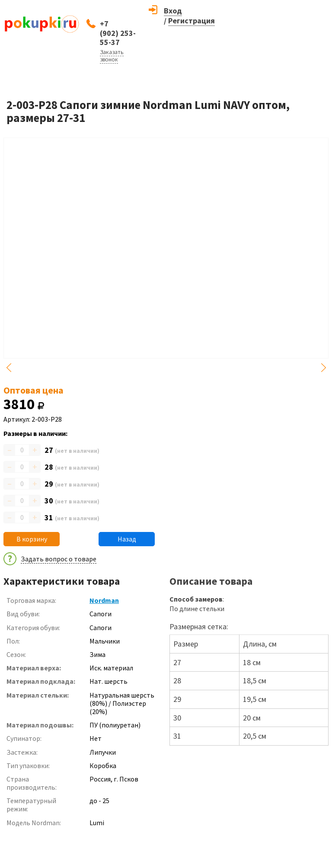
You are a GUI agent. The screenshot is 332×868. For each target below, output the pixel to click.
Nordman (104, 600)
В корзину (32, 539)
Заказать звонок (112, 56)
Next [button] (323, 368)
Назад (127, 539)
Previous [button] (9, 368)
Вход (173, 11)
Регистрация (192, 21)
